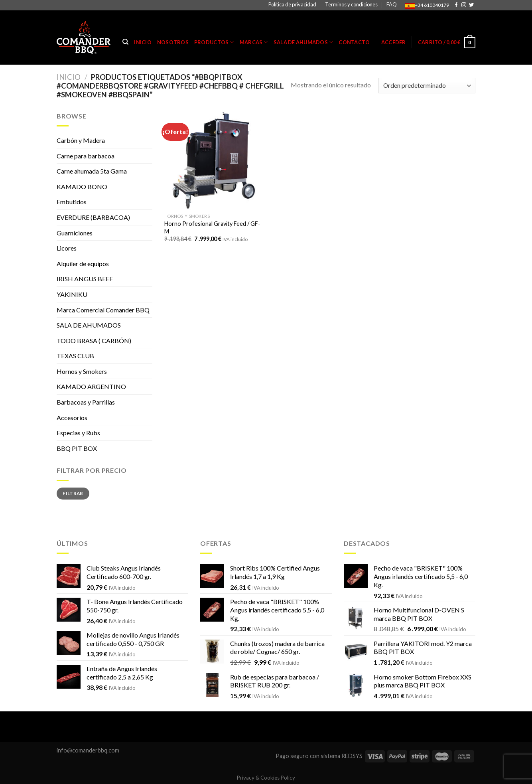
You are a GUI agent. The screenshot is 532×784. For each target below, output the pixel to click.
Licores (67, 248)
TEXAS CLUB (75, 356)
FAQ (392, 4)
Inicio (143, 42)
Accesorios (72, 418)
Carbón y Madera (81, 140)
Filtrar (73, 493)
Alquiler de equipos (83, 264)
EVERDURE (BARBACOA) (93, 217)
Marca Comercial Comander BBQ (103, 310)
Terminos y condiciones (351, 4)
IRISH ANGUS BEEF (85, 279)
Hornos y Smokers (82, 371)
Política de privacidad (292, 4)
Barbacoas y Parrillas (86, 402)
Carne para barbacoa (86, 156)
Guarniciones (75, 233)
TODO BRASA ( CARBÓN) (94, 341)
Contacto (354, 42)
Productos (214, 42)
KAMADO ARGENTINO (91, 386)
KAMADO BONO (82, 187)
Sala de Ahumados (303, 42)
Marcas (254, 42)
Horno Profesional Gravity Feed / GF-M (212, 227)
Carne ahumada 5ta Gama (92, 171)
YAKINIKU (72, 294)
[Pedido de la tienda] (427, 86)
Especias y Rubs (78, 433)
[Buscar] (125, 42)
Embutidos (72, 202)
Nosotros (173, 42)
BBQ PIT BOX (77, 448)
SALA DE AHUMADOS (89, 325)
